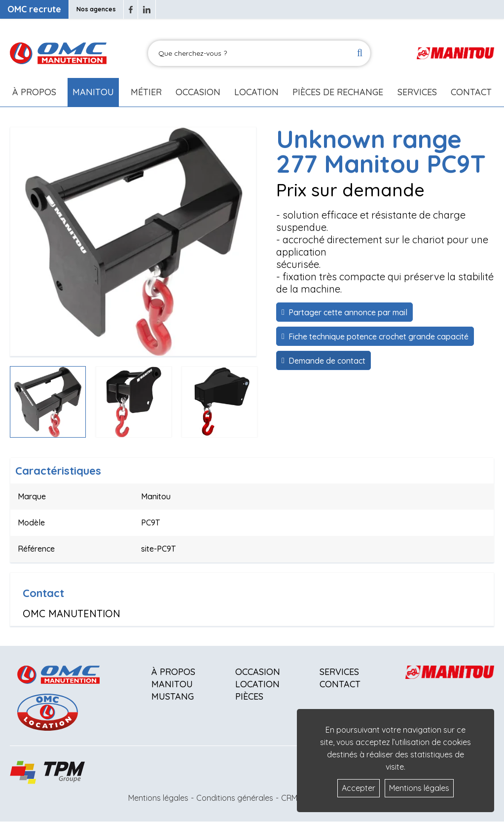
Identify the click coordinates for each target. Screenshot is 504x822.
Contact (471, 92)
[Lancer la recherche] (360, 54)
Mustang (173, 696)
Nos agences (96, 9)
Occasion (198, 92)
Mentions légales (158, 798)
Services (339, 672)
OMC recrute (34, 9)
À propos (173, 672)
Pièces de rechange (338, 92)
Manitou (93, 92)
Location (256, 92)
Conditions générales (235, 798)
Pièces (249, 696)
